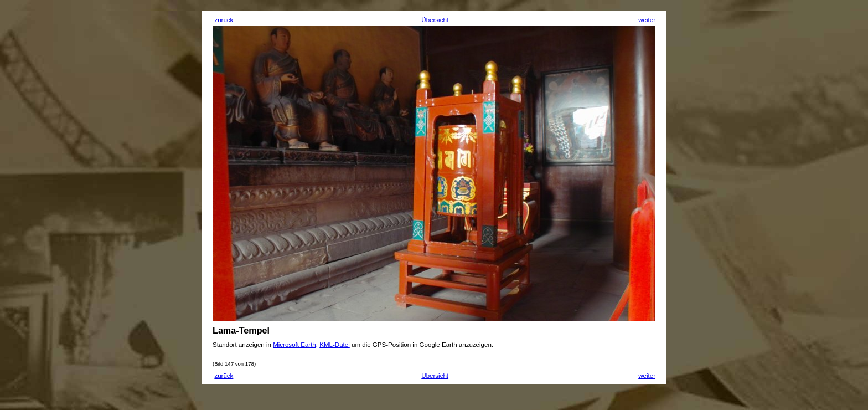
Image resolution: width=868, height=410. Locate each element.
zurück (224, 20)
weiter (647, 20)
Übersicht (435, 20)
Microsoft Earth (294, 345)
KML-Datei (335, 345)
